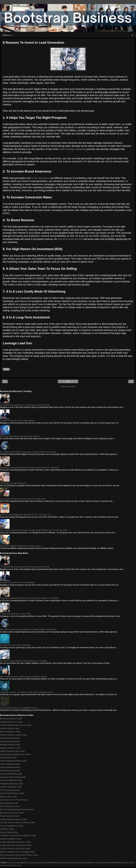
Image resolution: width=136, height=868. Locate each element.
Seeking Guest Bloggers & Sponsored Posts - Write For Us (25, 515)
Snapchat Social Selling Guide (13, 777)
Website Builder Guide (9, 728)
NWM (52, 863)
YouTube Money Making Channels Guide (17, 822)
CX (57, 863)
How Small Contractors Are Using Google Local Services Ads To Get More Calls (34, 530)
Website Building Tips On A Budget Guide (18, 852)
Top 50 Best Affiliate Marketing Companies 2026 (20, 546)
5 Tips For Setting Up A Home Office (15, 614)
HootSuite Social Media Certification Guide (18, 835)
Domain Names (106, 863)
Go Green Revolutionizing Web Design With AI (20, 436)
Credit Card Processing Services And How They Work (23, 499)
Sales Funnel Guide (8, 758)
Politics (124, 863)
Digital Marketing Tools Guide (12, 751)
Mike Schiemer (30, 863)
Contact (18, 865)
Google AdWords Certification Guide (15, 842)
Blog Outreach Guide (9, 803)
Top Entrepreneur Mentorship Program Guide (19, 855)
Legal (39, 863)
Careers (4, 865)
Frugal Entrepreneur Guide (11, 722)
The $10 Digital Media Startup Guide (15, 725)
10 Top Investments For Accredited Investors (19, 708)
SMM (117, 863)
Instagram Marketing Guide (12, 784)
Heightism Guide (7, 829)
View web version (68, 387)
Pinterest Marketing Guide (11, 780)
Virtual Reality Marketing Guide (13, 761)
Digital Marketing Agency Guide (13, 819)
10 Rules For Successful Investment (15, 645)
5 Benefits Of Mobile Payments (13, 483)
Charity (11, 865)
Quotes (83, 863)
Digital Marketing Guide (10, 738)
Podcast (63, 863)
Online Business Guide (10, 806)
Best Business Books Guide (12, 813)
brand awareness (40, 178)
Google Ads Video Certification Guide (16, 845)
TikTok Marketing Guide (10, 790)
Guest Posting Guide (9, 832)
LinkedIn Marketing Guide (11, 787)
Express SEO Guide (9, 797)
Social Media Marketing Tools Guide (15, 754)
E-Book (75, 863)
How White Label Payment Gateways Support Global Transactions (28, 452)
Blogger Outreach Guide (10, 748)
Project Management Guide (12, 826)
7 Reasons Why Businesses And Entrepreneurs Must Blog (25, 405)
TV (69, 863)
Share (6, 369)
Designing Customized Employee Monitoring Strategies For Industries (29, 468)
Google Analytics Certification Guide (15, 848)
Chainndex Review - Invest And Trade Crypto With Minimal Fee (27, 692)
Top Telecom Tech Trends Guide (14, 800)
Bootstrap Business (14, 863)
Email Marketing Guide (10, 741)
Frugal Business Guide (10, 816)
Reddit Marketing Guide (10, 771)
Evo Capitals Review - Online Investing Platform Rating (23, 677)
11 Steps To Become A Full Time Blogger (17, 421)
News (45, 863)
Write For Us (93, 863)
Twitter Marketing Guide (10, 764)
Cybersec (132, 863)
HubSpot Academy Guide (11, 839)
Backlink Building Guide (10, 745)
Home (68, 381)
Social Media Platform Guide (12, 793)
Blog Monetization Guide (10, 732)
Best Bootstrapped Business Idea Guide (17, 809)
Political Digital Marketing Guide (13, 858)
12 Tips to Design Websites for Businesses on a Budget (24, 661)
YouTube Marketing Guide (11, 774)
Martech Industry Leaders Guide (14, 735)
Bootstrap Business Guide (11, 719)
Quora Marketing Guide (10, 767)
